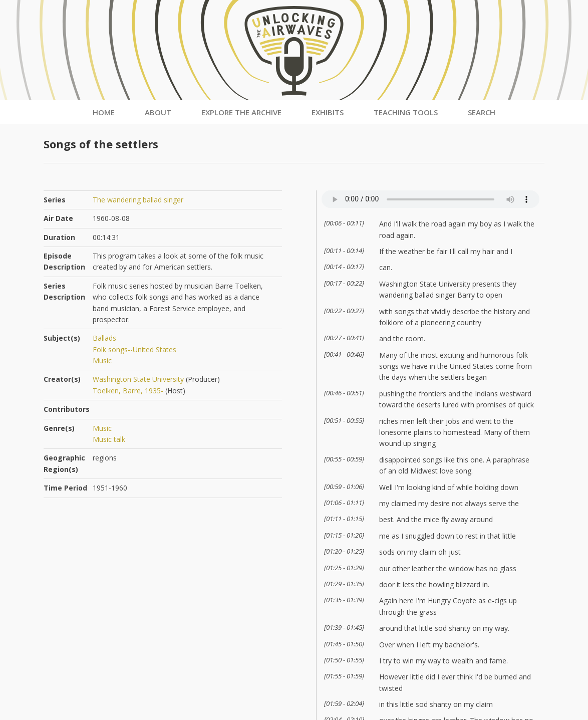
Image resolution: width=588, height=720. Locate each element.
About (158, 112)
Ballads (104, 338)
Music (102, 361)
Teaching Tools (406, 112)
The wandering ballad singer (138, 200)
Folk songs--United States (134, 349)
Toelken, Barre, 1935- (128, 391)
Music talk (109, 439)
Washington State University (138, 379)
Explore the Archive (241, 112)
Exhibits (328, 112)
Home (104, 112)
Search (482, 112)
